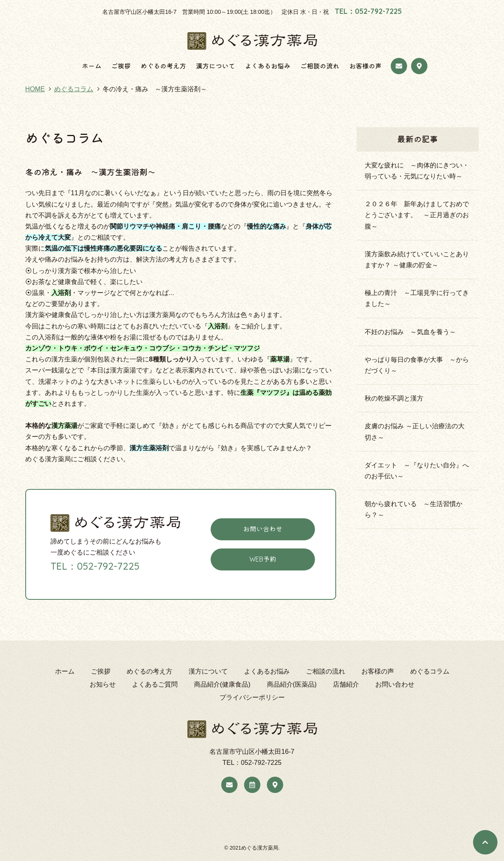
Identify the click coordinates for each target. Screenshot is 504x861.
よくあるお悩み (268, 66)
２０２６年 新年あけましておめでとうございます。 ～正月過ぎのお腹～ (417, 215)
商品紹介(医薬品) (292, 684)
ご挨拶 (121, 66)
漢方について (216, 66)
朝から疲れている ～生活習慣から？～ (414, 509)
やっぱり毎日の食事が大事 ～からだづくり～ (417, 365)
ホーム (92, 66)
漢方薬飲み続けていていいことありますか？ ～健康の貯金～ (417, 260)
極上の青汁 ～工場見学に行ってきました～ (417, 298)
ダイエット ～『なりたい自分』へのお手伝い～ (417, 471)
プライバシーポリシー (252, 697)
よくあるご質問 (155, 684)
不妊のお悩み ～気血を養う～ (414, 332)
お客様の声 (365, 66)
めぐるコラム (74, 89)
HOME (35, 89)
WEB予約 (263, 559)
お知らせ (103, 684)
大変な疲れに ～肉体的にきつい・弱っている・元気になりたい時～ (417, 171)
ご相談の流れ (320, 66)
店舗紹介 (346, 684)
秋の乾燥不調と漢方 (394, 398)
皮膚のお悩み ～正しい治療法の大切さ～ (414, 432)
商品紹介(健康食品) (222, 684)
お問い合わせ (263, 529)
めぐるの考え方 (163, 66)
